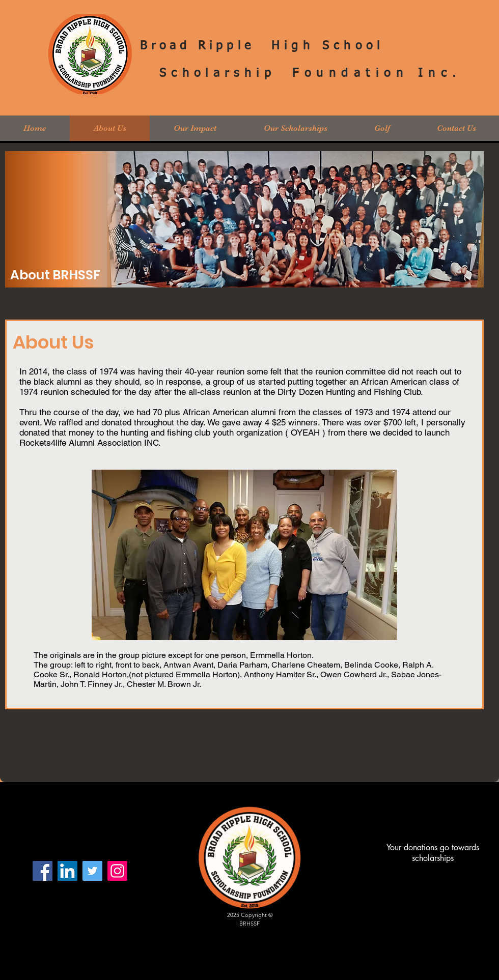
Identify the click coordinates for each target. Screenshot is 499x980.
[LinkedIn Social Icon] (67, 871)
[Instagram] (117, 871)
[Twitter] (92, 871)
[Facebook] (43, 871)
